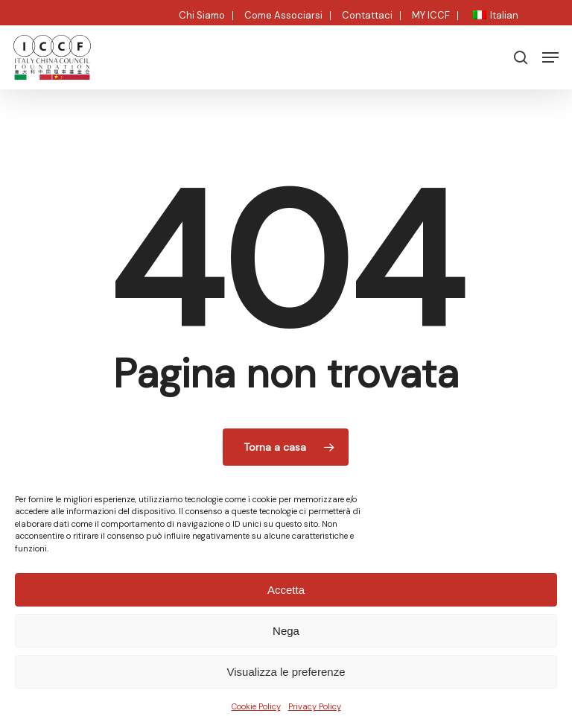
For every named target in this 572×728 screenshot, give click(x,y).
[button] (550, 57)
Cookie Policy (256, 706)
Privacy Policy (315, 706)
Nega (286, 631)
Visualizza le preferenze (286, 672)
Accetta (286, 590)
